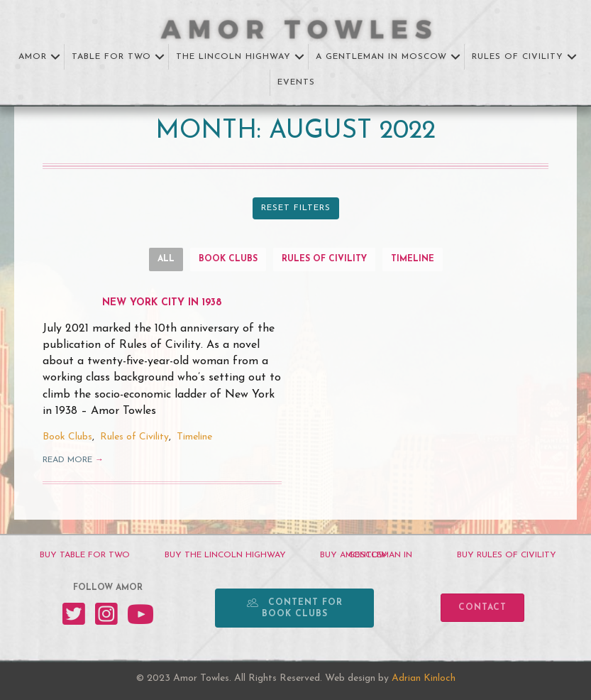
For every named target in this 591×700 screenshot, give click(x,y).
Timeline (413, 259)
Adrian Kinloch (424, 678)
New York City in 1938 (162, 303)
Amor (33, 57)
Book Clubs (228, 259)
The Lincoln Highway (233, 57)
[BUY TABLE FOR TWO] (84, 555)
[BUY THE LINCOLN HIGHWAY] (225, 555)
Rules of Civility (518, 57)
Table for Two (111, 57)
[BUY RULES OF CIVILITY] (507, 555)
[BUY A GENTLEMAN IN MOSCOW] (366, 555)
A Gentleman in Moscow (381, 57)
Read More (73, 460)
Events (296, 82)
